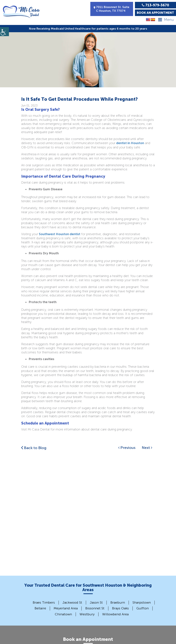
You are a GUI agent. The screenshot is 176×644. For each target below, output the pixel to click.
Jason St (96, 602)
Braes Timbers (44, 602)
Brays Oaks (120, 608)
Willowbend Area (115, 614)
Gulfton (143, 608)
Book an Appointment (155, 13)
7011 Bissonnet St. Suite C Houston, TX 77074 (112, 9)
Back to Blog (34, 448)
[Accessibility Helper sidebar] (4, 32)
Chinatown (63, 614)
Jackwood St (72, 602)
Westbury (87, 614)
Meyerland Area (66, 608)
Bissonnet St (95, 608)
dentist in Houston (130, 143)
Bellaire (40, 608)
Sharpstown (142, 602)
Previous (127, 448)
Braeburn (118, 602)
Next (147, 448)
